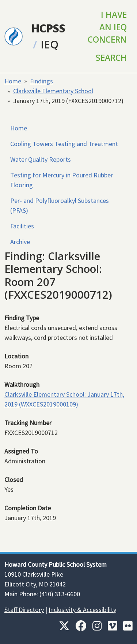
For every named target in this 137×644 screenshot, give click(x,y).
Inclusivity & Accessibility (82, 610)
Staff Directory (24, 610)
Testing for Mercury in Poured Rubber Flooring (62, 180)
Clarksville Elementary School (53, 91)
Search (111, 58)
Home (13, 81)
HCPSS (48, 28)
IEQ (50, 44)
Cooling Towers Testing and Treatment (64, 144)
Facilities (22, 226)
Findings (41, 81)
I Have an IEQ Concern (107, 27)
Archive (20, 242)
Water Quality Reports (41, 159)
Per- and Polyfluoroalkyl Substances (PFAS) (60, 205)
